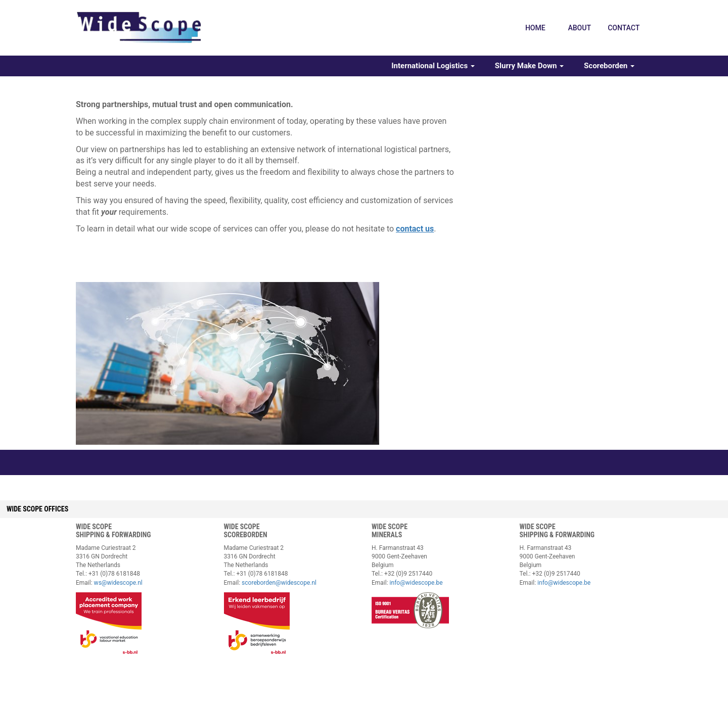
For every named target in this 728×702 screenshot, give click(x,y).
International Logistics (433, 66)
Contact (624, 28)
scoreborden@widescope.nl (279, 583)
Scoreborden (609, 66)
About (579, 28)
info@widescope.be (416, 583)
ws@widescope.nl (118, 583)
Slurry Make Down (529, 66)
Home (535, 28)
